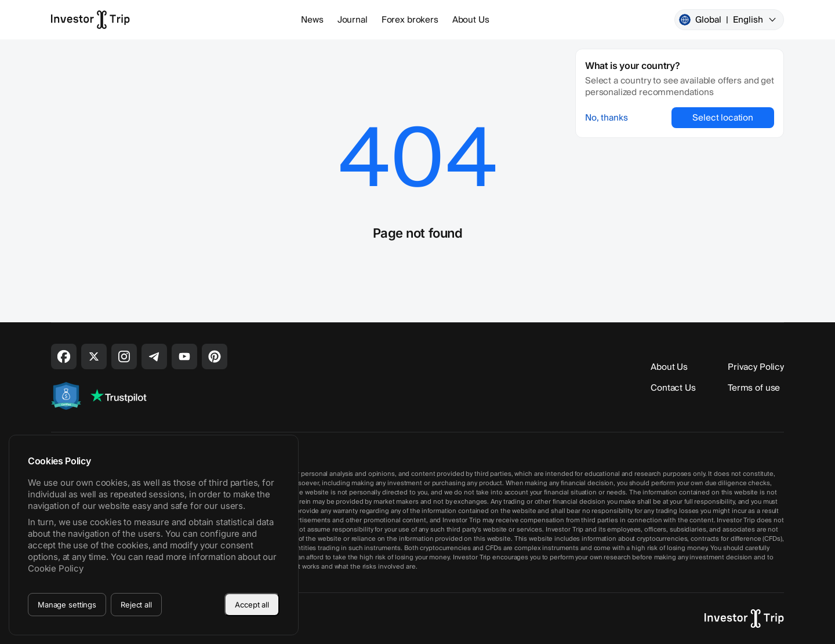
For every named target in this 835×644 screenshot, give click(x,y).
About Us (471, 20)
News (312, 20)
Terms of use (754, 388)
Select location (723, 118)
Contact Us (673, 388)
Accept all (252, 605)
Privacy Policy (756, 367)
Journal (353, 20)
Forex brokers (410, 20)
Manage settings (67, 605)
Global (728, 20)
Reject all (136, 605)
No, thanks (607, 118)
